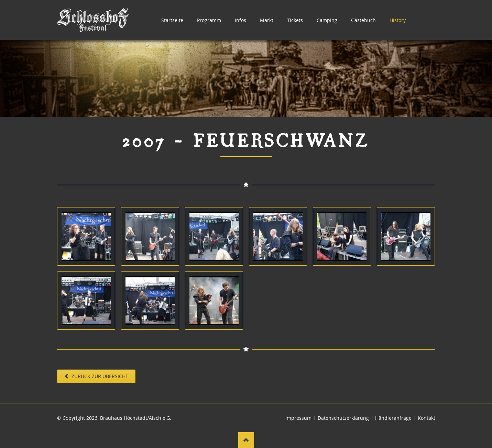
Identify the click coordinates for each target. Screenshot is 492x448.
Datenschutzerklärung (343, 418)
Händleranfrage (393, 418)
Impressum (298, 418)
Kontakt (427, 418)
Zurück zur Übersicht (99, 376)
